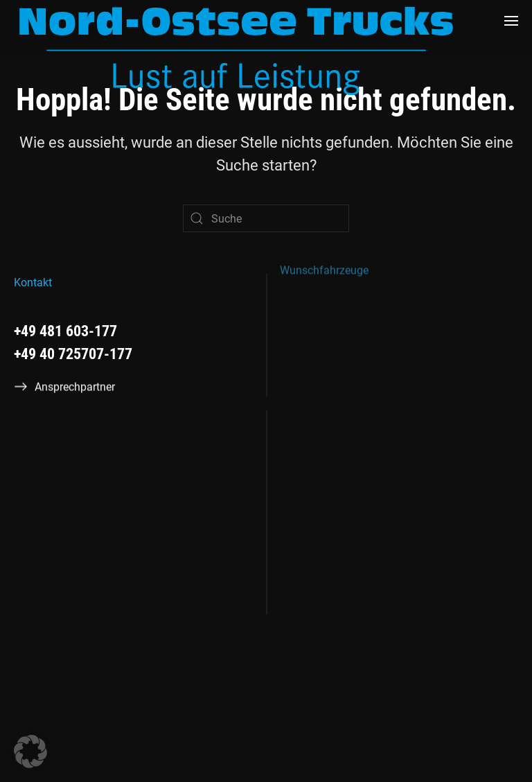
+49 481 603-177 (65, 331)
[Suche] (266, 218)
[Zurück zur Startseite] (236, 51)
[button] (511, 21)
